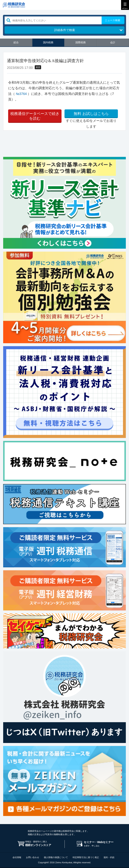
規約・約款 (109, 857)
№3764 (21, 94)
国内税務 (48, 42)
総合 (16, 42)
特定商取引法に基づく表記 (86, 857)
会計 (113, 42)
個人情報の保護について (56, 857)
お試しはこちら (91, 114)
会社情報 (17, 857)
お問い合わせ (33, 857)
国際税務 (81, 42)
